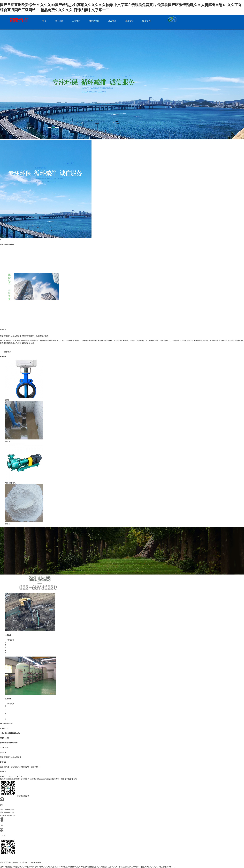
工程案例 (76, 21)
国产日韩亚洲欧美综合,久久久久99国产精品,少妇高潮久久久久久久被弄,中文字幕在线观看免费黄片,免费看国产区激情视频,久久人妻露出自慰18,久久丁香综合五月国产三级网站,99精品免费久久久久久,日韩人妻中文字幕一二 (88, 867)
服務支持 (129, 21)
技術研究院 (94, 21)
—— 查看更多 (6, 352)
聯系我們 (146, 21)
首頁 (44, 21)
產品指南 (112, 21)
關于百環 (59, 21)
